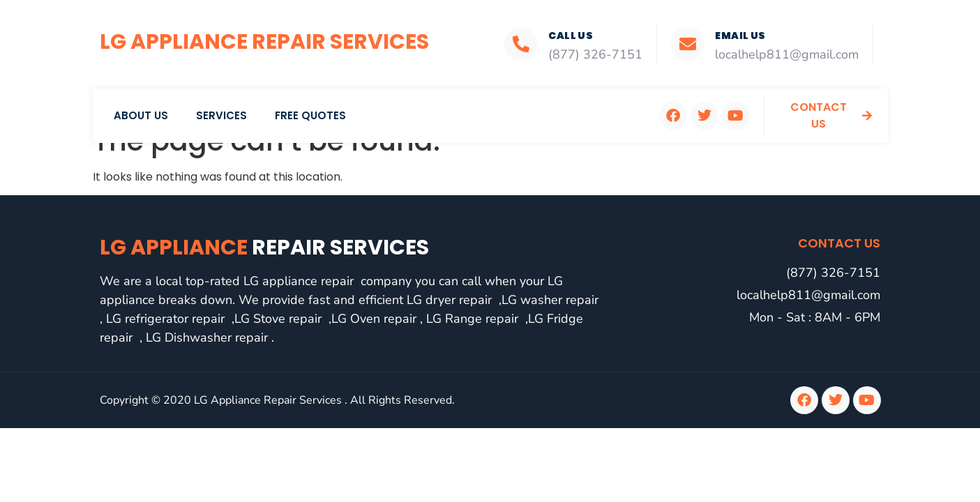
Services (221, 115)
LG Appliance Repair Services (264, 42)
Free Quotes (310, 115)
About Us (141, 115)
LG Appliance (264, 248)
